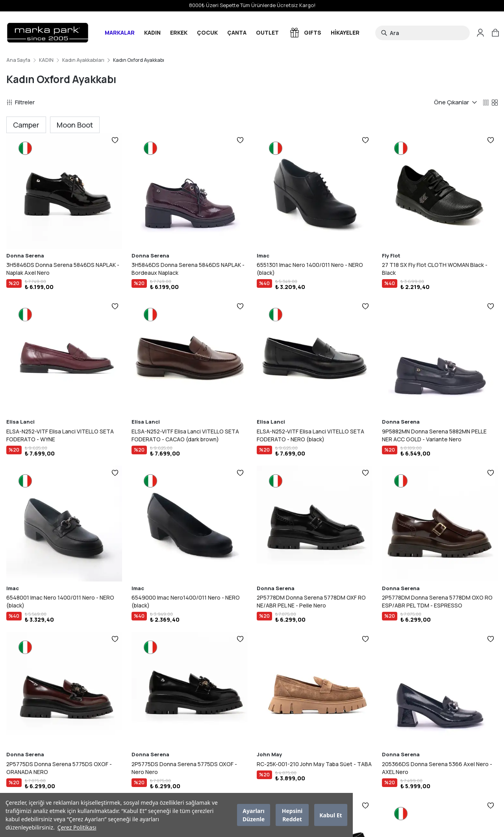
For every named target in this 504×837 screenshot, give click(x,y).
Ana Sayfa (18, 60)
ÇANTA (237, 32)
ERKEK (179, 32)
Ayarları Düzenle (254, 815)
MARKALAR (120, 32)
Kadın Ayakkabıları (83, 60)
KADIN (152, 32)
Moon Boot (75, 125)
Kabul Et (331, 815)
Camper (26, 125)
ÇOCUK (207, 32)
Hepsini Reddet (292, 815)
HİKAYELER (345, 32)
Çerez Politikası (77, 827)
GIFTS (305, 33)
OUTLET (267, 32)
